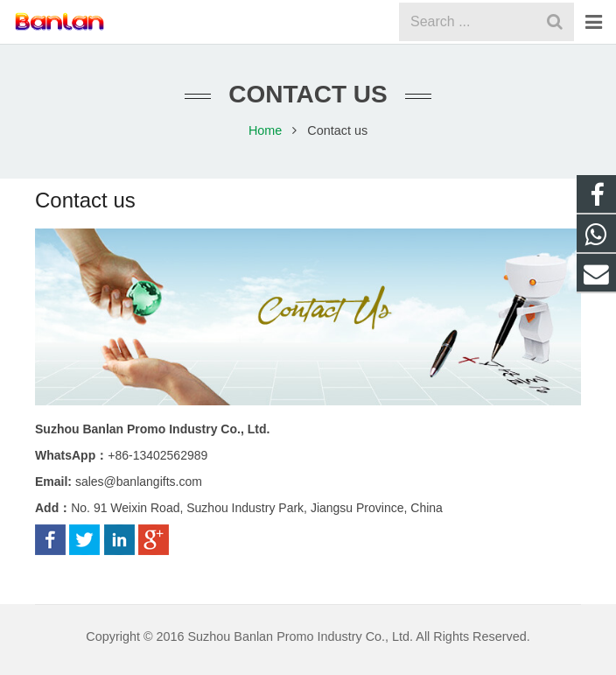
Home (265, 130)
